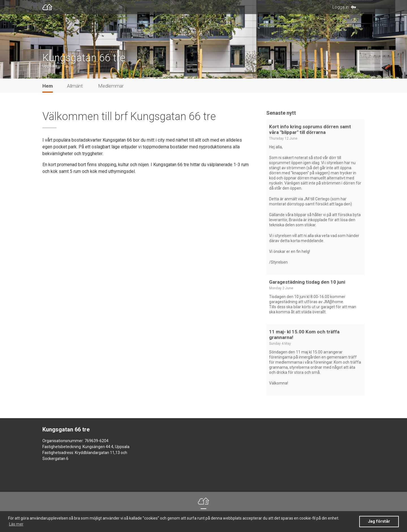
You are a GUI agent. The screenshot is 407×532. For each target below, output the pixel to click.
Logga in (341, 7)
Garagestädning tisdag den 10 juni (307, 287)
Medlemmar (111, 91)
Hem (48, 91)
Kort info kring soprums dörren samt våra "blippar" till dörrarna (310, 134)
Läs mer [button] (16, 524)
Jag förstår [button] (379, 521)
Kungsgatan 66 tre (84, 62)
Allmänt (75, 91)
